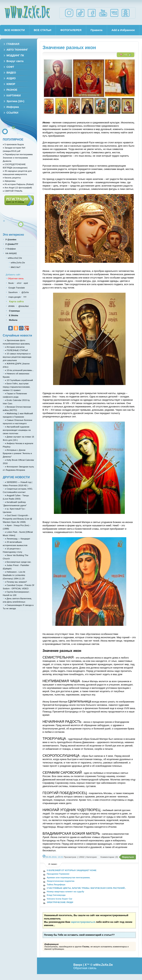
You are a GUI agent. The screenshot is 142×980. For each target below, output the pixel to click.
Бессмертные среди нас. (18, 562)
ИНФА (12, 306)
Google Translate (16, 288)
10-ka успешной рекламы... (19, 370)
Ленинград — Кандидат (17, 539)
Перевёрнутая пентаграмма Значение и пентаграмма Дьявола (18, 158)
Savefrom (13, 292)
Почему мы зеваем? (16, 582)
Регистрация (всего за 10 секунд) (19, 200)
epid (25, 283)
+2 (126, 55)
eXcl (19, 283)
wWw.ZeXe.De (28, 12)
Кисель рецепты (12, 178)
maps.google (14, 297)
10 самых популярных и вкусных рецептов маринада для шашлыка (17, 357)
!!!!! (24, 297)
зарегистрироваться (83, 922)
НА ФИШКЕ (11, 253)
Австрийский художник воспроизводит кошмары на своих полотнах (17, 430)
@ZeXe (25, 292)
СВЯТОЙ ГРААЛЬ (13, 191)
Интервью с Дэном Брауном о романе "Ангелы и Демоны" (17, 453)
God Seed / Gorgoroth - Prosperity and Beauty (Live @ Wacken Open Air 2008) (17, 519)
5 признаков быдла (13, 144)
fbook (11, 283)
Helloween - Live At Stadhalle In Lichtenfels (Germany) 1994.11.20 (14, 575)
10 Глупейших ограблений (19, 380)
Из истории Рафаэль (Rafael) (18, 184)
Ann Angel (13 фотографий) (17, 188)
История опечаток (15, 347)
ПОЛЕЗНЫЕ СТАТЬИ (16, 350)
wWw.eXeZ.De (15, 258)
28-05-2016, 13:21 (54, 857)
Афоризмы (9, 181)
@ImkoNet (23, 306)
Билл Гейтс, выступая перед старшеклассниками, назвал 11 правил (17, 387)
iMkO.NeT (16, 267)
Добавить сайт (13, 274)
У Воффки (10, 249)
